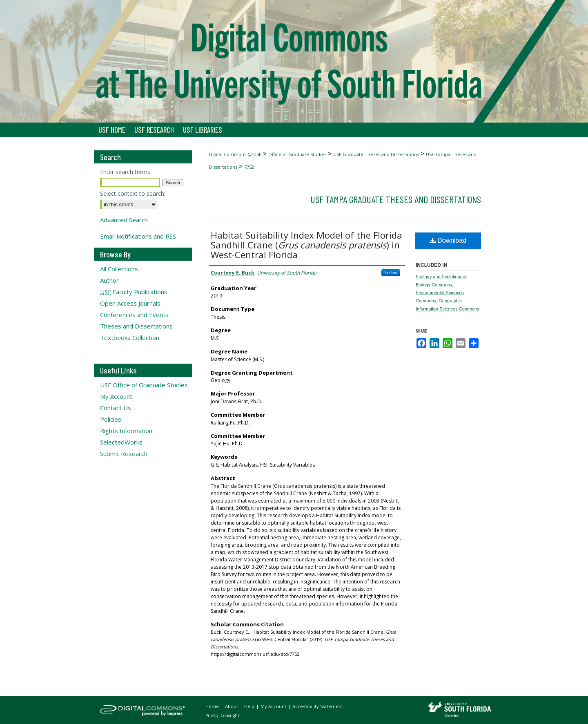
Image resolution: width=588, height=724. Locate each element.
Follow (391, 273)
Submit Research (124, 454)
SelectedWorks (121, 442)
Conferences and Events (134, 315)
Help (250, 706)
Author (109, 280)
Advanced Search (124, 220)
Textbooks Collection (130, 337)
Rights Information (126, 431)
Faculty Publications (134, 292)
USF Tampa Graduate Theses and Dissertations (396, 199)
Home (213, 706)
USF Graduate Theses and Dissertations (376, 154)
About (232, 706)
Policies (111, 419)
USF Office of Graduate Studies (144, 385)
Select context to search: (133, 193)
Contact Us (116, 408)
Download (448, 240)
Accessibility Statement (318, 706)
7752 (249, 167)
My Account (116, 396)
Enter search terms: (126, 172)
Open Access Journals (130, 303)
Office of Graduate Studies (297, 154)
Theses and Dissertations (136, 326)
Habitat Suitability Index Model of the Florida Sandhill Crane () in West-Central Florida (306, 245)
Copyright (230, 715)
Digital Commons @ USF (235, 154)
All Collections (119, 269)
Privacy (213, 715)
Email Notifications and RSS (138, 236)
